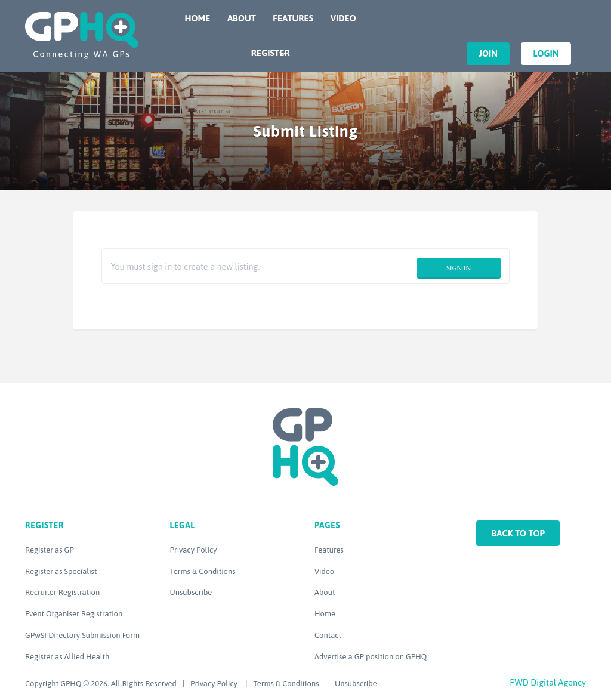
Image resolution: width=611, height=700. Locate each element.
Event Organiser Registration (74, 614)
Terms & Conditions (203, 571)
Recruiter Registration (62, 592)
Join (488, 53)
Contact (328, 635)
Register (271, 53)
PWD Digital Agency (548, 682)
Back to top (518, 533)
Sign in (459, 268)
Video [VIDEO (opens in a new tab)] (343, 18)
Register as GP (50, 550)
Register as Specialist (61, 571)
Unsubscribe (191, 592)
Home (198, 18)
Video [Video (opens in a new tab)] (324, 571)
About (242, 18)
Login (546, 53)
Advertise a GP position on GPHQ (371, 657)
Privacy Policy (194, 550)
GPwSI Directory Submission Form (82, 635)
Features (293, 18)
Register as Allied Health (67, 657)
